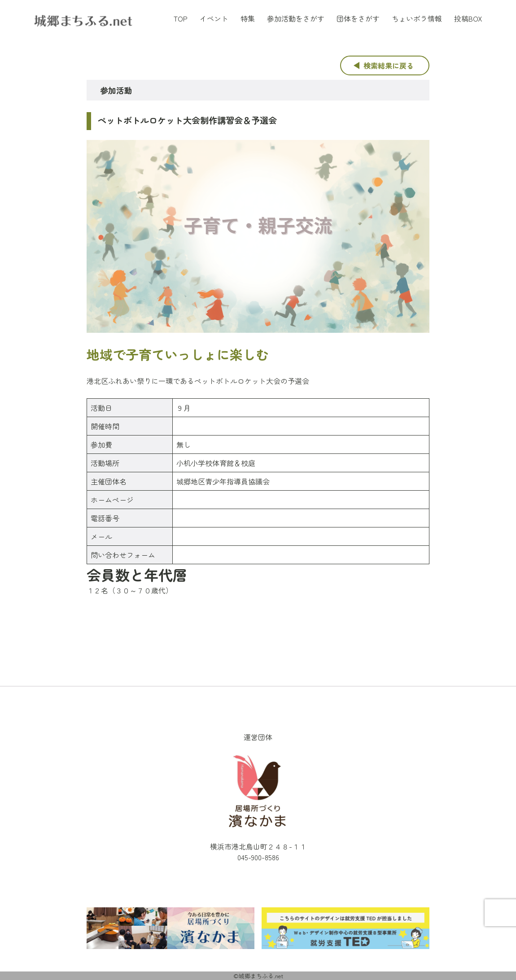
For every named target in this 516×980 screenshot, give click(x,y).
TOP (181, 18)
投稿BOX (468, 18)
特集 (248, 18)
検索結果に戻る (389, 65)
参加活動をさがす (296, 18)
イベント (214, 18)
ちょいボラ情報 (417, 18)
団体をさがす (358, 18)
